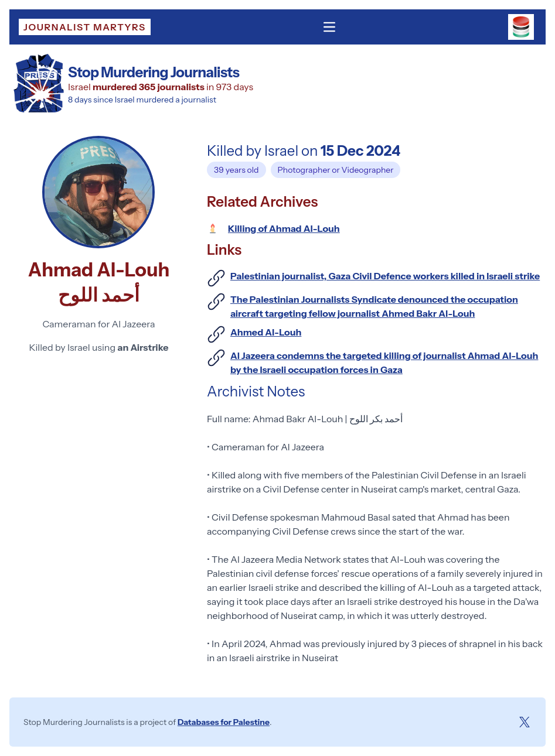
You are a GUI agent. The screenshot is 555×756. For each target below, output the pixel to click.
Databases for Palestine (224, 722)
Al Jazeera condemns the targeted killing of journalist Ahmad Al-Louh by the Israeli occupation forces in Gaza (384, 362)
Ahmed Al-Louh (266, 332)
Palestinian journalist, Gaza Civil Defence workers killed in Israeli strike (385, 276)
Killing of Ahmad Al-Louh (284, 228)
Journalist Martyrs (85, 27)
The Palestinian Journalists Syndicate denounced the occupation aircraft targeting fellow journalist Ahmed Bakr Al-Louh (374, 306)
